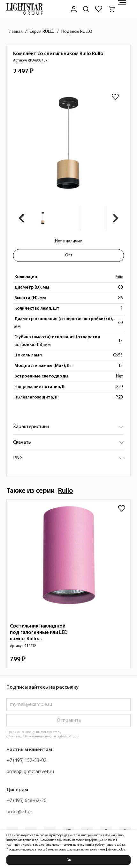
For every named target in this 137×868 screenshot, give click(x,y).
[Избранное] (99, 9)
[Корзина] (111, 9)
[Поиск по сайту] (86, 9)
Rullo (119, 277)
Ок (69, 860)
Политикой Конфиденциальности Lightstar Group (43, 737)
